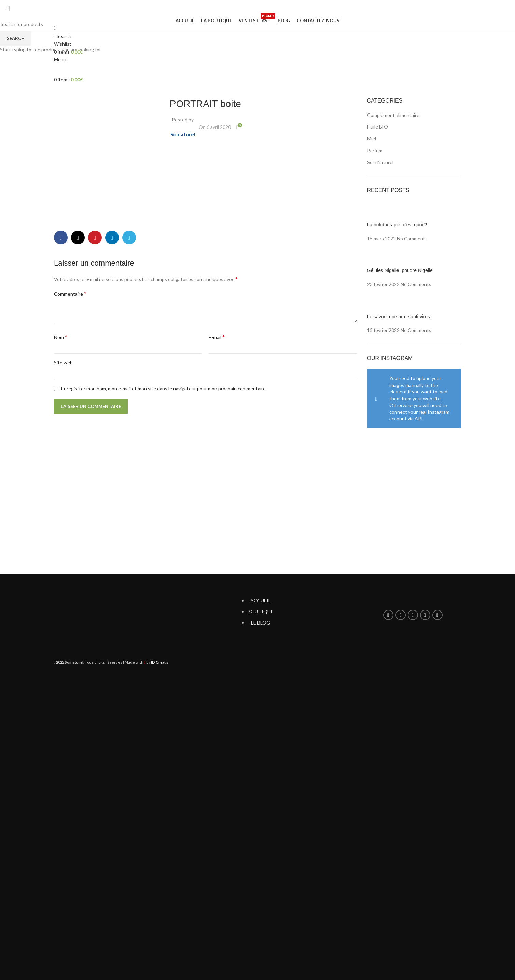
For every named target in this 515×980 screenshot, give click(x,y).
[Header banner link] (257, 490)
